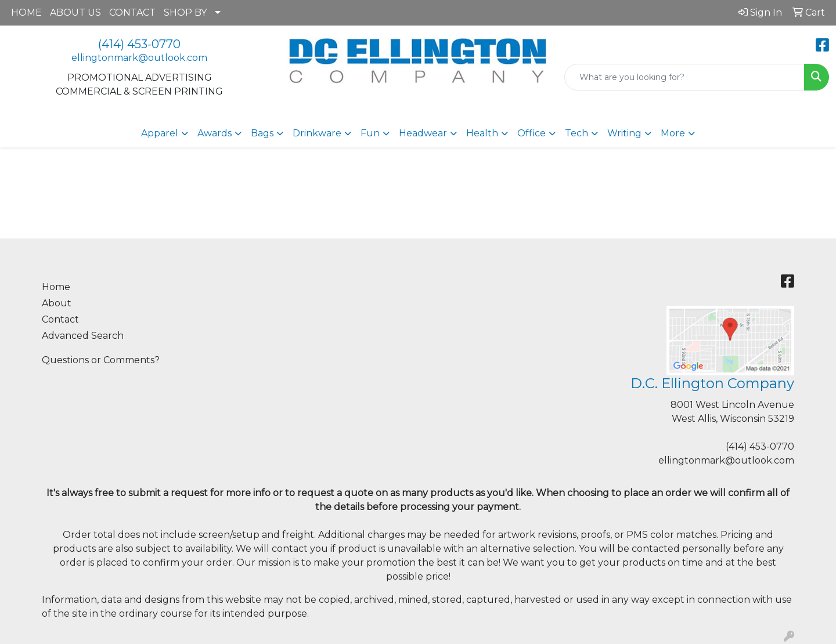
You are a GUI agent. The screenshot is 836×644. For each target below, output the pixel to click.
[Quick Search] (684, 77)
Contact (60, 319)
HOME (26, 12)
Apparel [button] (160, 133)
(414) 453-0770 (139, 44)
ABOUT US (75, 12)
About (57, 303)
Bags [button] (262, 133)
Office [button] (531, 133)
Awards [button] (215, 133)
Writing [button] (624, 133)
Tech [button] (576, 133)
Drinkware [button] (317, 133)
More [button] (673, 133)
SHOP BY (185, 12)
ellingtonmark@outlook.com (139, 58)
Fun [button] (370, 133)
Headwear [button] (423, 133)
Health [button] (482, 133)
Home (56, 287)
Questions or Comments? (101, 360)
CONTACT (132, 12)
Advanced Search (83, 336)
